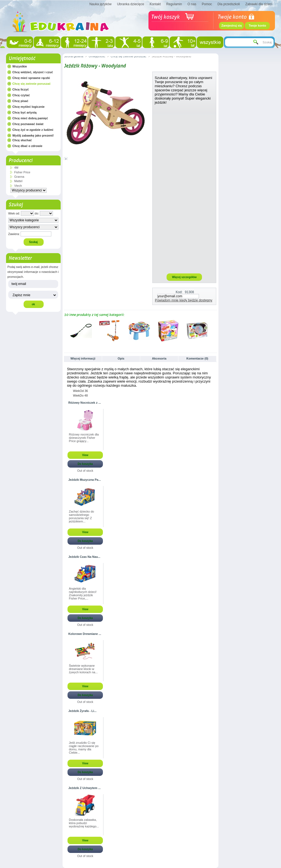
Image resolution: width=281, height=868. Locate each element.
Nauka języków (101, 4)
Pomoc (207, 4)
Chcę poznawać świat (28, 124)
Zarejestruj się (232, 26)
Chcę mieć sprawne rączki (31, 78)
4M (16, 168)
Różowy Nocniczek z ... (85, 403)
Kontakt (155, 4)
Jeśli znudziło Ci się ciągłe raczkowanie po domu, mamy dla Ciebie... (84, 748)
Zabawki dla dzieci (259, 4)
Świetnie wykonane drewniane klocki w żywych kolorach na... (83, 669)
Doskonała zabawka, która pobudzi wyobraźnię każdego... (84, 823)
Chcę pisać (20, 101)
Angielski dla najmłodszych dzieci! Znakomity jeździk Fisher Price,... (83, 593)
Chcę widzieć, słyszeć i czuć (33, 72)
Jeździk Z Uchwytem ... (85, 788)
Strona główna (74, 56)
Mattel (18, 181)
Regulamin (174, 4)
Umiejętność (22, 58)
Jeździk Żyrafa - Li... (82, 711)
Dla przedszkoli (229, 4)
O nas (192, 4)
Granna (19, 177)
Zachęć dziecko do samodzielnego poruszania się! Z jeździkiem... (82, 516)
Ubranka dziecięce (130, 4)
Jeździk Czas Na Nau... (84, 557)
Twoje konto (257, 26)
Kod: (179, 292)
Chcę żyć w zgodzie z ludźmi (33, 130)
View (85, 455)
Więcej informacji (83, 358)
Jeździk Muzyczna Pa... (85, 480)
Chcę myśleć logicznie (28, 107)
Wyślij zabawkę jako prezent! (33, 135)
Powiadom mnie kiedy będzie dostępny (184, 300)
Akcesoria (159, 358)
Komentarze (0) (197, 358)
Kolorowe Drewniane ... (85, 634)
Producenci (20, 160)
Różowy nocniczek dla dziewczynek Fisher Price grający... (84, 438)
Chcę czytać (21, 95)
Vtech (18, 186)
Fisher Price (22, 172)
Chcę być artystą (24, 112)
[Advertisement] (184, 189)
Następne (215, 330)
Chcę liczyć (21, 89)
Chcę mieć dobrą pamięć (30, 118)
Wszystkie (20, 66)
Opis (121, 358)
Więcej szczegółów (184, 277)
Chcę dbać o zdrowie (27, 146)
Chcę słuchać (22, 140)
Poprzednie (65, 330)
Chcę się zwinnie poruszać (31, 84)
